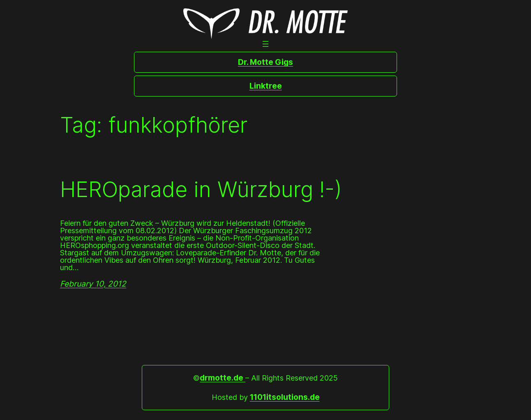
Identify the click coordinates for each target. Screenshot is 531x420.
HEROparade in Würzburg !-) (201, 190)
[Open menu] (265, 44)
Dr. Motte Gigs (265, 62)
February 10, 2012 (93, 284)
